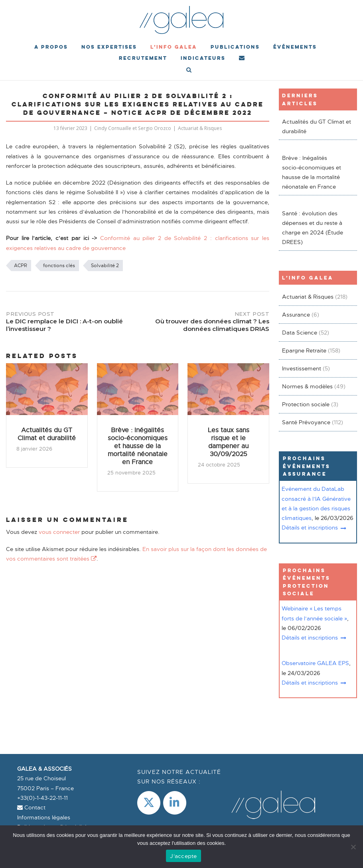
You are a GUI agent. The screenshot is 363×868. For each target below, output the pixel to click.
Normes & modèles (307, 386)
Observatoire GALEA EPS (315, 663)
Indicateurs (203, 58)
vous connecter (59, 532)
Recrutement (143, 58)
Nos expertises (109, 47)
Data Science (300, 333)
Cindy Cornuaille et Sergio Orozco (133, 128)
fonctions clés (59, 266)
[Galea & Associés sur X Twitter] (149, 803)
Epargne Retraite (304, 350)
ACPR (21, 266)
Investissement (302, 368)
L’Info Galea (174, 47)
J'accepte (183, 856)
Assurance (296, 315)
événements (295, 47)
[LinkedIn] (175, 803)
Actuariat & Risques (200, 128)
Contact (31, 807)
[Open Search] (189, 71)
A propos (51, 47)
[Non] (353, 847)
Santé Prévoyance (306, 422)
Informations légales (44, 817)
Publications (235, 47)
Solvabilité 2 (105, 266)
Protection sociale (306, 404)
